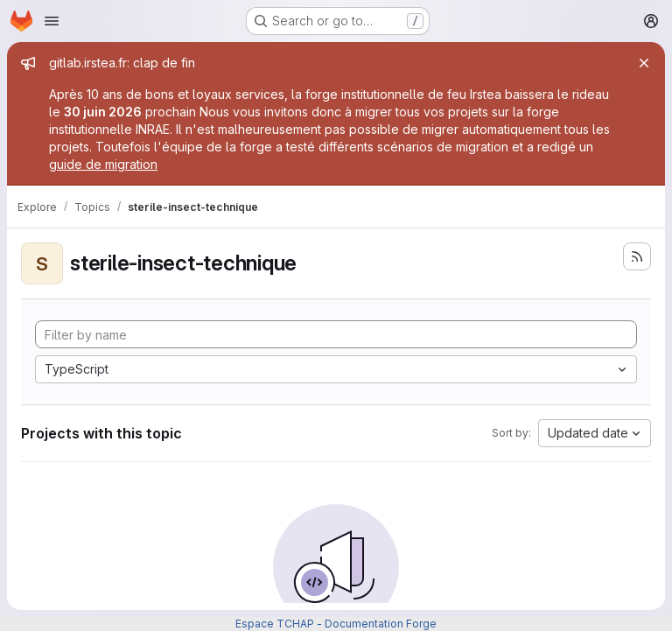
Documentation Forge (381, 624)
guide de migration (103, 164)
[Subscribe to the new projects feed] (637, 256)
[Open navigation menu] (52, 21)
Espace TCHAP (275, 624)
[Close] (644, 63)
